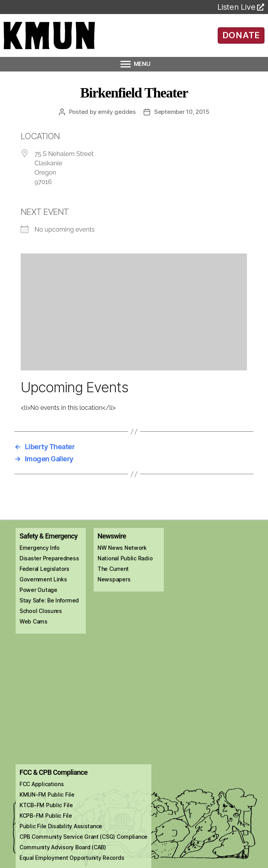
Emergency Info (40, 548)
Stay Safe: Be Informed (49, 600)
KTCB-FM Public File (46, 805)
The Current (113, 569)
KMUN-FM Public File (47, 794)
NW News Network (122, 548)
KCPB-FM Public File (46, 816)
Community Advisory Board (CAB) (63, 847)
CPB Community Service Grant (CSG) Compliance (83, 837)
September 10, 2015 (182, 112)
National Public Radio (125, 558)
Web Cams (34, 621)
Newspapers (114, 579)
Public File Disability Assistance (61, 826)
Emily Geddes (117, 112)
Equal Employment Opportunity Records (72, 858)
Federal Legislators (44, 569)
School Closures (41, 611)
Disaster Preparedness (49, 558)
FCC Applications (42, 784)
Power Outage (38, 590)
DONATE (241, 35)
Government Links (43, 579)
